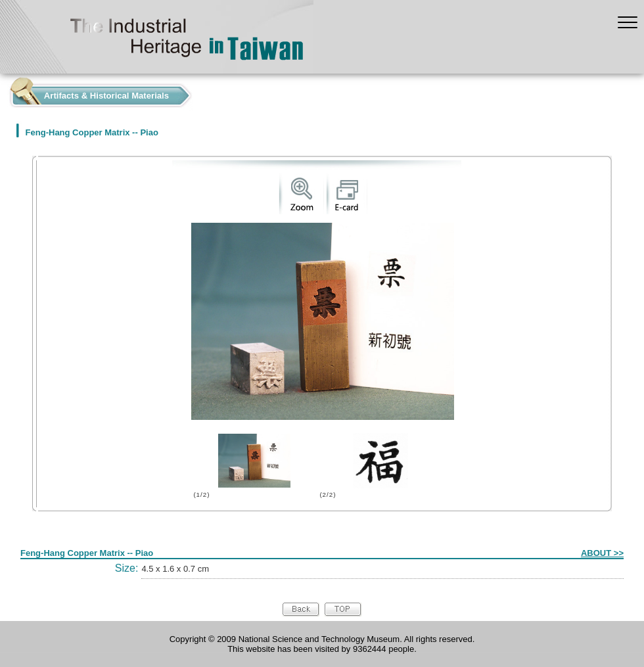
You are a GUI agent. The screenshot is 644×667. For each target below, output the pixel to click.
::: (4, 92)
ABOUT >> (602, 553)
